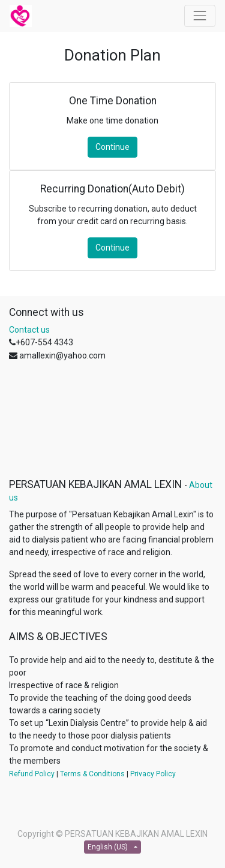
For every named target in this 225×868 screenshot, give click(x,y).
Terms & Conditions (92, 774)
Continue (112, 147)
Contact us (29, 330)
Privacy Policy (153, 774)
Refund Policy (32, 774)
